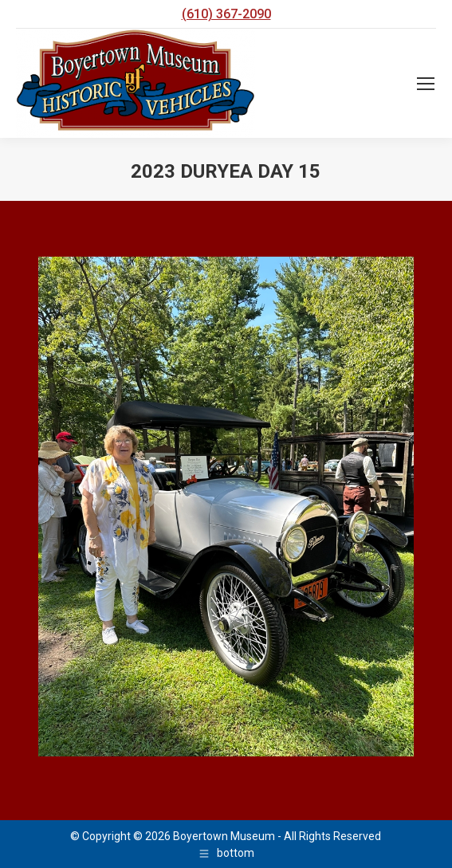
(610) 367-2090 (226, 14)
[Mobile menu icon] (426, 84)
